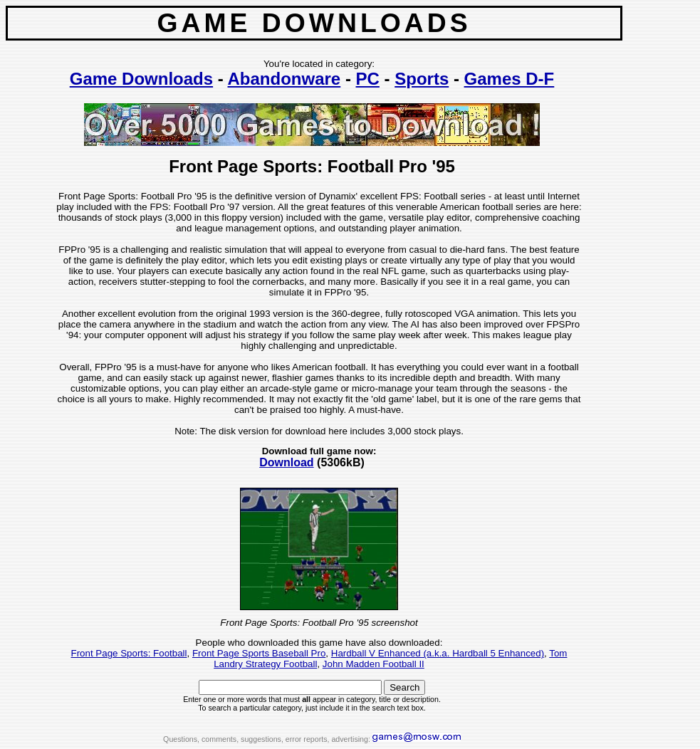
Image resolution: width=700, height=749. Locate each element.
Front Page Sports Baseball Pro (259, 653)
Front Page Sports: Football (129, 653)
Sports (422, 79)
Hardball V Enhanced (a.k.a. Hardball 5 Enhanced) (438, 653)
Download (286, 462)
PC (368, 79)
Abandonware (284, 79)
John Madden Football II (373, 664)
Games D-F (510, 79)
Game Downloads (141, 79)
